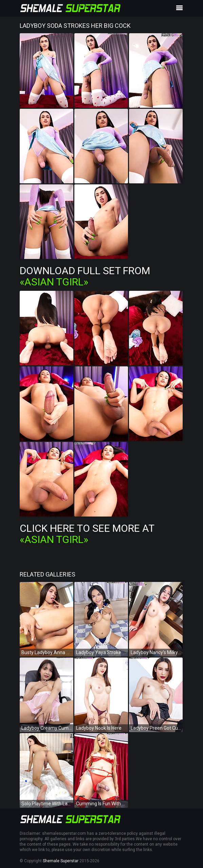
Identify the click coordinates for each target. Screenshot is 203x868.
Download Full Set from (85, 276)
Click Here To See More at (87, 534)
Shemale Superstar (61, 861)
